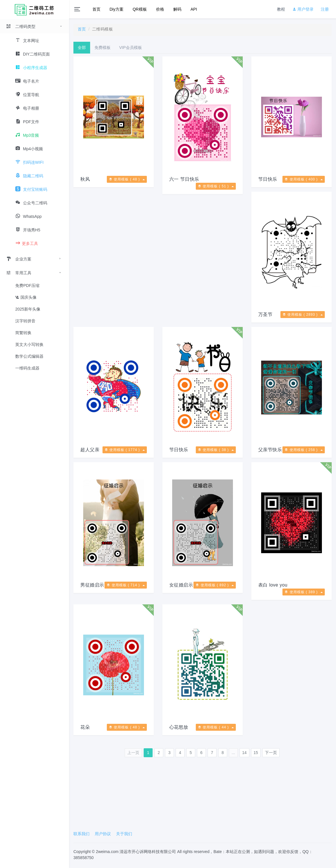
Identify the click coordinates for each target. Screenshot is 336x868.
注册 (325, 9)
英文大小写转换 (29, 344)
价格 (160, 9)
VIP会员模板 (131, 47)
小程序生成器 (31, 68)
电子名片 (27, 81)
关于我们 (124, 834)
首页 (96, 9)
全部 (82, 47)
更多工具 (27, 243)
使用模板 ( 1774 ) (125, 450)
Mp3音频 (27, 135)
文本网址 (27, 41)
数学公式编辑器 (29, 356)
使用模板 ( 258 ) (304, 450)
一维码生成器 (27, 368)
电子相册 (27, 108)
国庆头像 (26, 297)
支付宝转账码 (31, 189)
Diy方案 (117, 9)
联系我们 (81, 834)
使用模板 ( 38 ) (216, 450)
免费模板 (102, 47)
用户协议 (103, 834)
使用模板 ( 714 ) (126, 585)
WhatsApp (28, 216)
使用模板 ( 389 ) (304, 592)
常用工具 (19, 273)
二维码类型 (21, 26)
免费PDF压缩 (27, 285)
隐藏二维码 (29, 176)
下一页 (271, 753)
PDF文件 (27, 122)
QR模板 (140, 9)
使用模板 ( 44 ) (216, 727)
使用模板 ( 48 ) (127, 179)
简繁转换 (23, 333)
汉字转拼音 (25, 321)
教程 (281, 9)
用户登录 (303, 9)
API (194, 9)
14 (244, 753)
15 (256, 753)
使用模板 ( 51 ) (216, 186)
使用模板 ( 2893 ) (303, 315)
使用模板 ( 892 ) (215, 585)
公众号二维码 (31, 203)
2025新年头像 (28, 309)
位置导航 (27, 95)
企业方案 (19, 259)
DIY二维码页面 (33, 54)
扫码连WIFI (29, 162)
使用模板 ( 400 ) (304, 179)
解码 (177, 9)
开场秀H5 (28, 230)
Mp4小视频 (29, 149)
